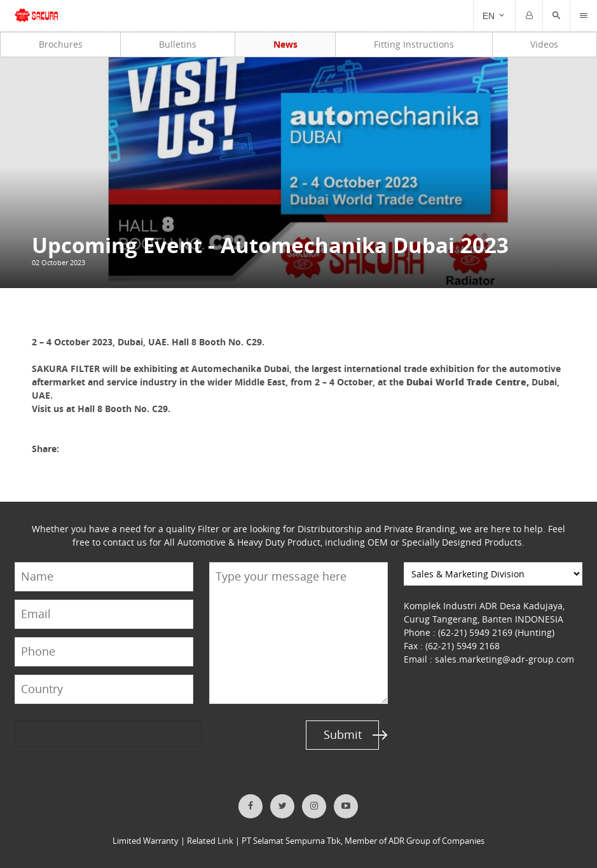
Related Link (210, 841)
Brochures (61, 44)
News (285, 44)
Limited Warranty (146, 841)
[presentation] (64, 734)
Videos (544, 44)
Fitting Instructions (414, 44)
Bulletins (178, 44)
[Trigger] (584, 16)
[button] (556, 16)
